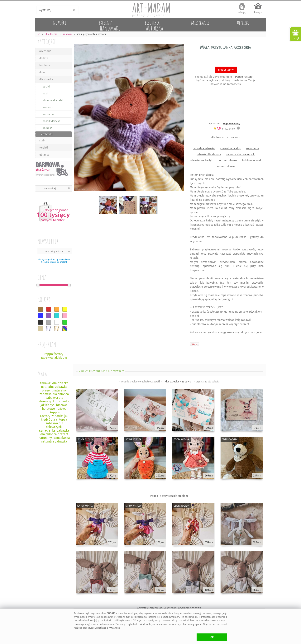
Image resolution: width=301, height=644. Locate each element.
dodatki (44, 58)
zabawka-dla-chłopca (209, 154)
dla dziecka (46, 80)
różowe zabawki (226, 166)
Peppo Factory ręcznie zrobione (169, 496)
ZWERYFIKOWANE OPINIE (102, 371)
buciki (46, 87)
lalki (45, 94)
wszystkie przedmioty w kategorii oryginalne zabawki (169, 608)
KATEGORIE (47, 42)
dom (42, 72)
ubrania (44, 155)
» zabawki (46, 134)
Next (178, 118)
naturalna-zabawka (204, 148)
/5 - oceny (224, 129)
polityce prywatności (109, 628)
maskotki (48, 107)
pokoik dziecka (51, 121)
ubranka (47, 128)
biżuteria (45, 65)
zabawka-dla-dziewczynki (241, 154)
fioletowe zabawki (252, 160)
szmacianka (253, 148)
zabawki (236, 137)
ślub (42, 141)
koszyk (258, 12)
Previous (79, 118)
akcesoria (45, 51)
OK (212, 637)
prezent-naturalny (230, 148)
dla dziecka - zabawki (178, 382)
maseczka (48, 114)
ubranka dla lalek (53, 100)
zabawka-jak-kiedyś (201, 160)
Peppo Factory (244, 77)
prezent (63, 262)
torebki (44, 148)
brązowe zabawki (227, 160)
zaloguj (242, 12)
